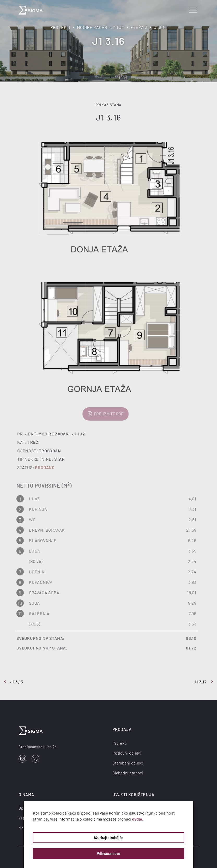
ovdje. (138, 819)
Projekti (60, 27)
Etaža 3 (139, 27)
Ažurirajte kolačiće (108, 838)
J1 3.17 (203, 682)
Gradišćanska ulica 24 (38, 747)
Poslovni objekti (127, 753)
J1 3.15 (14, 682)
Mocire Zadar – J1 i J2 (101, 27)
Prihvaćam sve (108, 854)
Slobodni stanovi (128, 773)
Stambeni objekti (128, 763)
